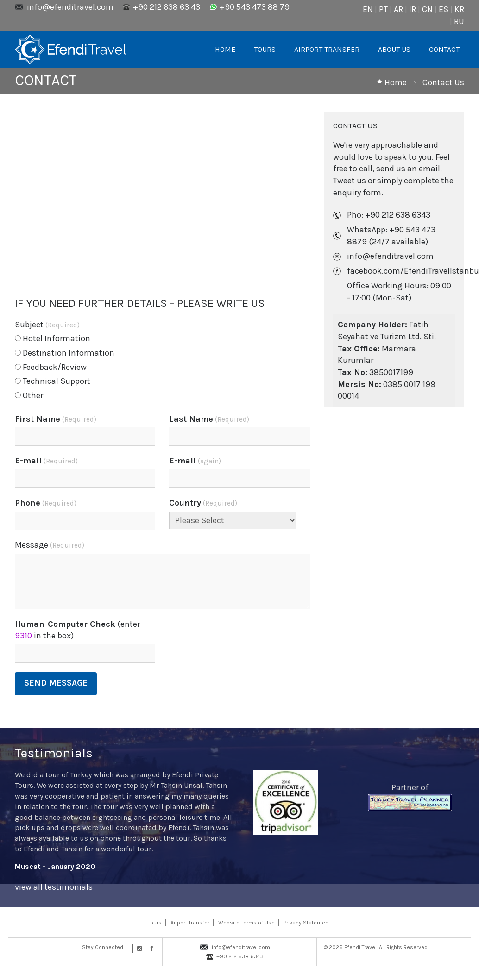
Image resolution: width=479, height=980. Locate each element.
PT (383, 9)
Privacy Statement (307, 923)
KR (459, 9)
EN (368, 9)
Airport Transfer (190, 923)
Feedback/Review (51, 367)
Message (50, 545)
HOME (225, 49)
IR (413, 9)
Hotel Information (53, 338)
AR (398, 9)
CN (427, 9)
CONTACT (444, 49)
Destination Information (65, 353)
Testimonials (54, 753)
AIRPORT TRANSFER (327, 49)
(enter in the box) (77, 630)
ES (444, 9)
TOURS (265, 49)
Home (396, 82)
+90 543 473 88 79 (255, 7)
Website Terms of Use (246, 923)
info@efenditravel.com (70, 7)
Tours (155, 923)
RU (459, 21)
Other (29, 395)
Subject (47, 325)
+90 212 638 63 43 (167, 7)
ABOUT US (394, 49)
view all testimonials (54, 887)
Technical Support (53, 381)
